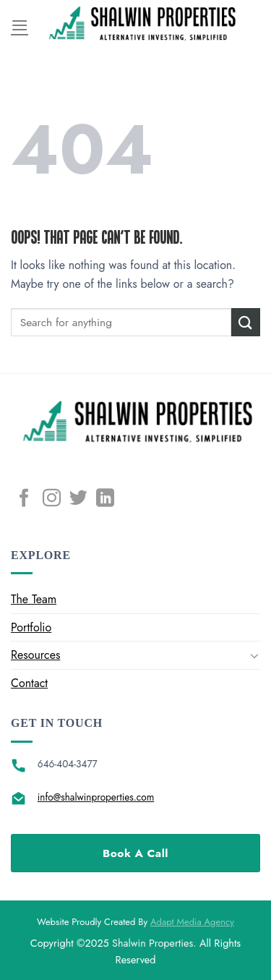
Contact (29, 683)
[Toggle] (254, 655)
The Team (34, 599)
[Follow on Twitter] (78, 499)
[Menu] (20, 25)
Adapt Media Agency (192, 922)
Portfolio (31, 627)
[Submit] (246, 322)
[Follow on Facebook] (24, 499)
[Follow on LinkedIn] (105, 499)
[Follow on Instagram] (52, 499)
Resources (35, 655)
